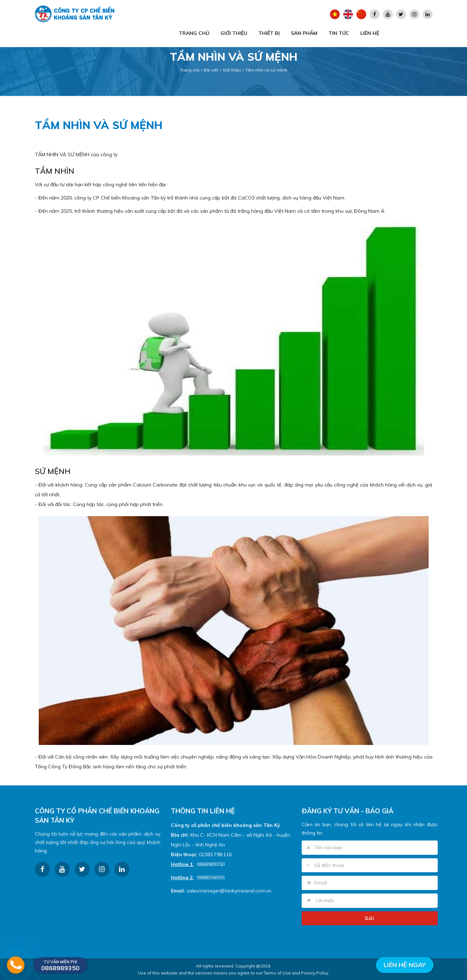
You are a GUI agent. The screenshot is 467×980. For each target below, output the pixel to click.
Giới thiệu (234, 33)
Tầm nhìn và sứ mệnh (266, 70)
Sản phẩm (304, 33)
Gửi (370, 918)
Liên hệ (370, 33)
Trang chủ (194, 33)
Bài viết (211, 70)
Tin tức (339, 33)
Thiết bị (269, 33)
